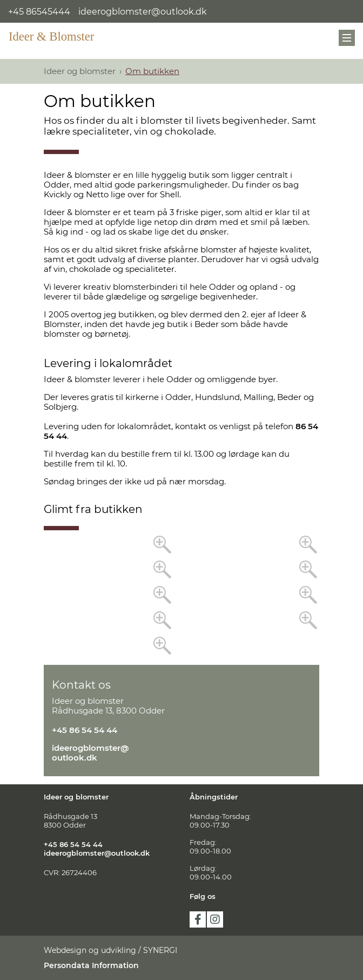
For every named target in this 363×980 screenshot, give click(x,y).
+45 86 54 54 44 (85, 730)
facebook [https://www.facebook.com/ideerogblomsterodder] (198, 919)
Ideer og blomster (80, 71)
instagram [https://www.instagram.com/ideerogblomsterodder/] (215, 919)
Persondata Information (91, 965)
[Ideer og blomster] (58, 36)
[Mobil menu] (347, 38)
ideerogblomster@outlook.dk (143, 12)
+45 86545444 (39, 12)
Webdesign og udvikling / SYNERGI (110, 950)
